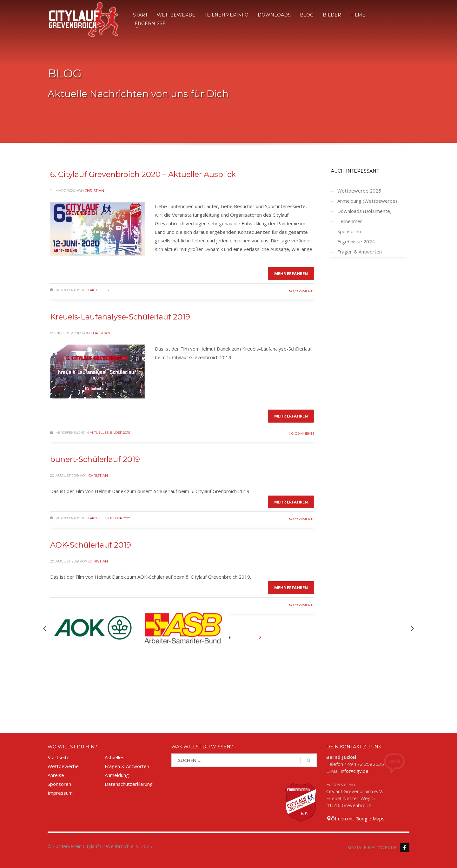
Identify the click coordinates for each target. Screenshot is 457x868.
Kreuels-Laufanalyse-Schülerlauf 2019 (120, 317)
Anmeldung (117, 775)
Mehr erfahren (291, 273)
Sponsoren (349, 231)
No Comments (301, 291)
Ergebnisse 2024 (356, 241)
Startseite (59, 757)
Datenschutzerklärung (129, 784)
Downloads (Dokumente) (364, 211)
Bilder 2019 (120, 433)
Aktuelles (99, 290)
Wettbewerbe (63, 766)
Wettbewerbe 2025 (359, 191)
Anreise (56, 775)
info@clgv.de (355, 771)
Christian (94, 191)
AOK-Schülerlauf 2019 (91, 545)
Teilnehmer (350, 221)
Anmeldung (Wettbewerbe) (367, 201)
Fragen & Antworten (360, 252)
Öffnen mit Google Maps (355, 819)
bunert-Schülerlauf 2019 (95, 459)
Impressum (60, 793)
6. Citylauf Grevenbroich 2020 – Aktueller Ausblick (143, 174)
